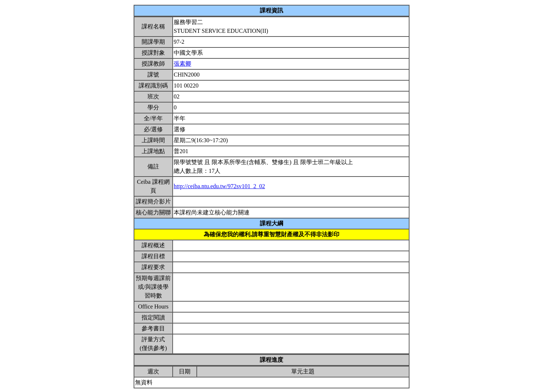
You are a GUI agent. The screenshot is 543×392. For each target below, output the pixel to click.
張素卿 (182, 64)
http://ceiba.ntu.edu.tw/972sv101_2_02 (219, 186)
